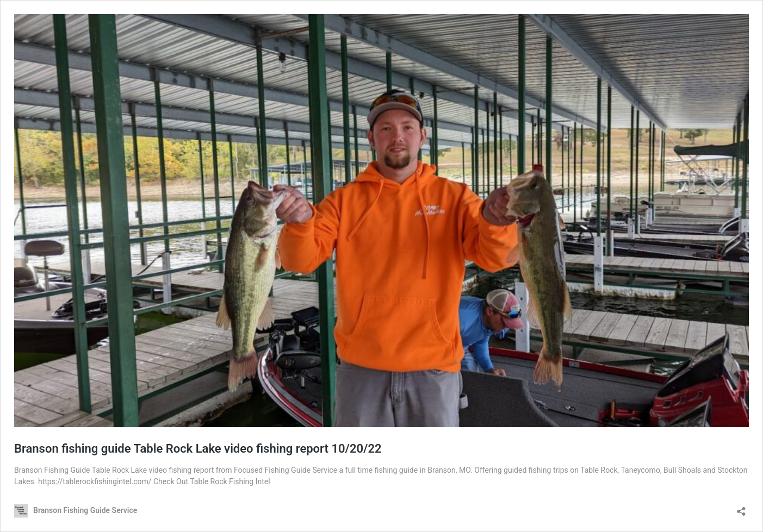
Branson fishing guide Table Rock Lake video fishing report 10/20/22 (198, 449)
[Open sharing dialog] (741, 508)
